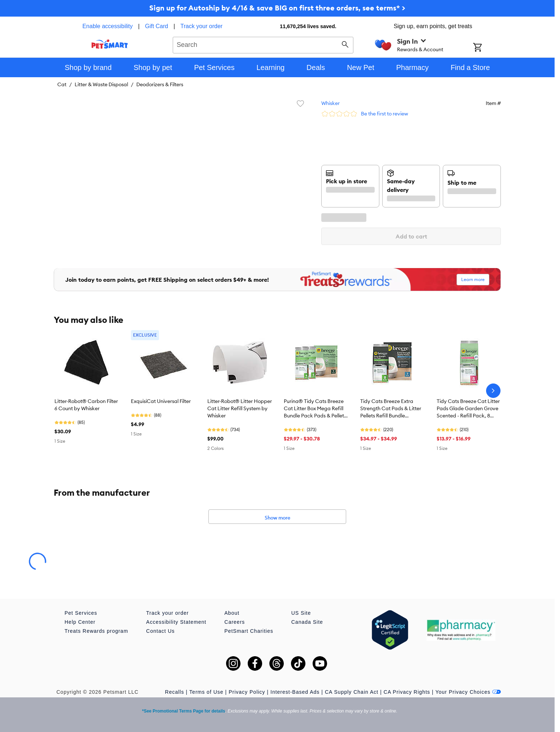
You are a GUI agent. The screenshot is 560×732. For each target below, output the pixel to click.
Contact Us (160, 631)
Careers (235, 622)
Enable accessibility (107, 26)
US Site (301, 613)
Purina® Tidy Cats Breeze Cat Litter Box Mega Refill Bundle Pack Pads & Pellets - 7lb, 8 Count (315, 409)
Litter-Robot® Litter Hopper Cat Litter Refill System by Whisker (240, 408)
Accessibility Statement (176, 622)
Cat (62, 84)
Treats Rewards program (96, 631)
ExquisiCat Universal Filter (161, 401)
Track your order (201, 26)
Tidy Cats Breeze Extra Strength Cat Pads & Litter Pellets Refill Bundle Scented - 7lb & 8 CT (391, 409)
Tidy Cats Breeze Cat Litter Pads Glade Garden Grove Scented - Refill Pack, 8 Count (468, 409)
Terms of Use (206, 692)
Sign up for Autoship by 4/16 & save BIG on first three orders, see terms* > (277, 8)
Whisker (330, 103)
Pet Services (81, 613)
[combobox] (263, 44)
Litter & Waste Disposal (101, 84)
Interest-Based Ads (295, 692)
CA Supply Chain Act (352, 692)
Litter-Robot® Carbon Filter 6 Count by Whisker (86, 405)
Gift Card (156, 26)
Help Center (80, 622)
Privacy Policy (247, 692)
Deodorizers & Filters (160, 84)
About (232, 613)
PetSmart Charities (249, 631)
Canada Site (307, 622)
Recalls (175, 692)
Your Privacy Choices (468, 692)
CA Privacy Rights (407, 692)
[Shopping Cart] (487, 48)
